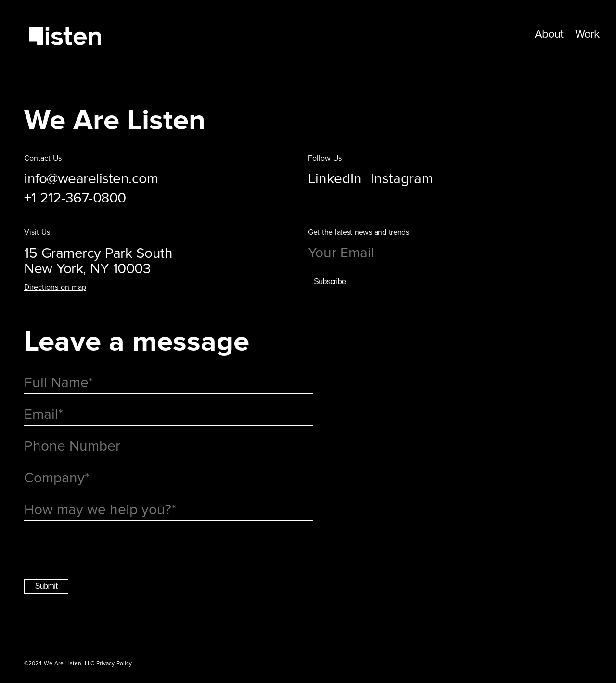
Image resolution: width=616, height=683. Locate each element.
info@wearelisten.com (91, 179)
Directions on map (55, 287)
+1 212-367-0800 (75, 198)
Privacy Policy (114, 664)
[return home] (65, 37)
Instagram (402, 179)
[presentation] (97, 551)
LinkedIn (335, 179)
